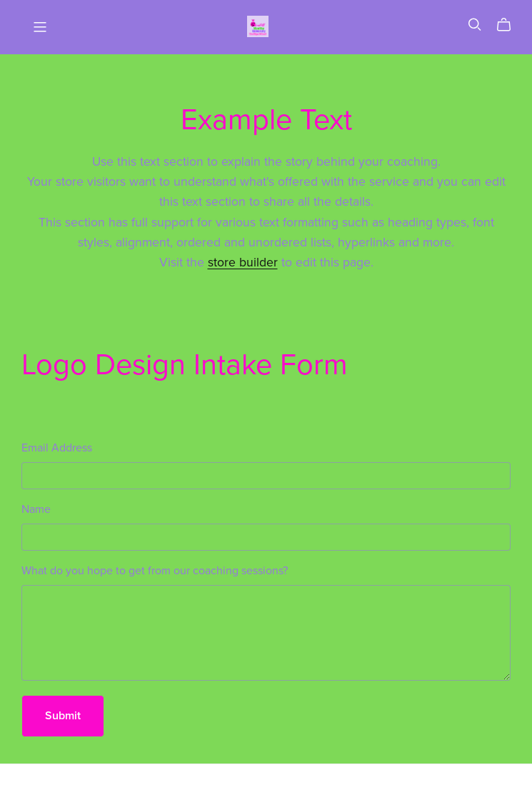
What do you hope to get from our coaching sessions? (155, 571)
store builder (243, 262)
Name (36, 509)
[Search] (475, 25)
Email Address (57, 448)
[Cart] (510, 25)
